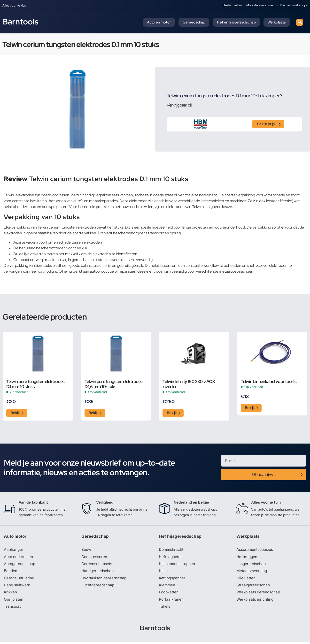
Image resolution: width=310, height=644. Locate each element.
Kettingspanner (172, 580)
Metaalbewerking (252, 572)
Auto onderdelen (19, 558)
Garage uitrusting (19, 580)
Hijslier (165, 572)
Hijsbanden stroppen (178, 565)
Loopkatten (169, 594)
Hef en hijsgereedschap (236, 22)
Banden (11, 572)
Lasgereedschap (251, 565)
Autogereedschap (20, 565)
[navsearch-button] (300, 22)
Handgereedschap (98, 572)
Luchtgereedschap (98, 587)
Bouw (86, 551)
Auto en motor (159, 22)
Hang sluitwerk (17, 587)
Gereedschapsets (97, 565)
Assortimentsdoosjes (255, 551)
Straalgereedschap (253, 587)
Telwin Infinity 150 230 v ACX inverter (189, 384)
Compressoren (95, 558)
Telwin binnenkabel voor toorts (269, 381)
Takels (165, 609)
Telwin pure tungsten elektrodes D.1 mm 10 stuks (35, 384)
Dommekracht (172, 551)
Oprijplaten (14, 601)
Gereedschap (194, 22)
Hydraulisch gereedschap (105, 580)
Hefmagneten (171, 558)
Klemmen (167, 587)
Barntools (20, 22)
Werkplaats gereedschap (259, 594)
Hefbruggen (247, 558)
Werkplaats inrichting (256, 601)
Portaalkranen (171, 601)
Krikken (11, 594)
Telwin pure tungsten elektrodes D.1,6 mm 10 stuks (114, 384)
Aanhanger (14, 551)
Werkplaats (277, 22)
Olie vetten (246, 580)
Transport (13, 609)
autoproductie (102, 271)
